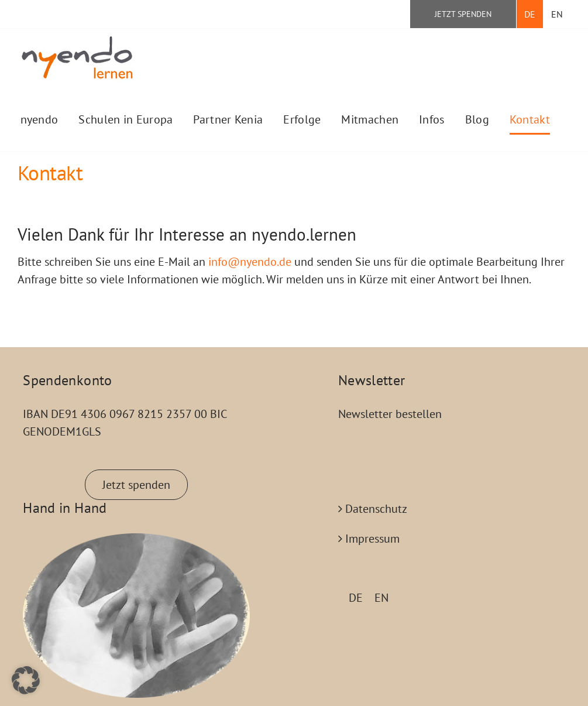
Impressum (372, 539)
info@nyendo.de (250, 262)
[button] (26, 680)
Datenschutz (376, 509)
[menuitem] (530, 14)
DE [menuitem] (356, 598)
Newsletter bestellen (390, 414)
